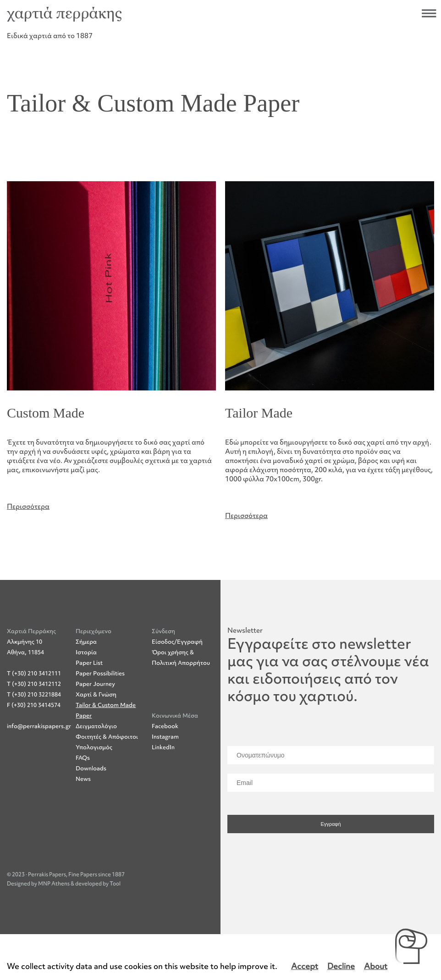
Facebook (165, 730)
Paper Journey (95, 688)
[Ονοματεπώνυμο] (331, 760)
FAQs (83, 762)
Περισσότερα (28, 507)
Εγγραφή (331, 829)
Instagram (165, 741)
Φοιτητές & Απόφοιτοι (107, 741)
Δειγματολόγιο (96, 731)
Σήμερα (86, 646)
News (83, 783)
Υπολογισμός (94, 752)
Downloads (91, 773)
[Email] (331, 787)
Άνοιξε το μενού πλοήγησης (429, 13)
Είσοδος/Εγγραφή (177, 646)
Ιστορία (86, 657)
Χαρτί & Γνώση (96, 699)
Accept (305, 966)
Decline (341, 966)
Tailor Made (259, 413)
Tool (115, 888)
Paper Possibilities (100, 678)
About (376, 966)
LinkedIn (163, 751)
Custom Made (46, 413)
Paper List (89, 667)
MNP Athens (54, 888)
